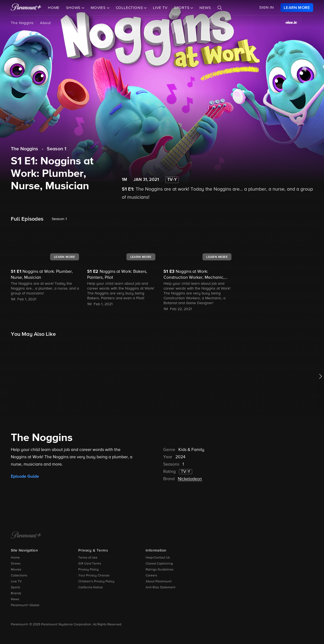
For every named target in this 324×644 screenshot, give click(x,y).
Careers (151, 576)
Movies (16, 570)
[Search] (220, 8)
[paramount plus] (26, 8)
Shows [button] (74, 8)
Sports (16, 587)
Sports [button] (182, 8)
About (45, 23)
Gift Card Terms (90, 564)
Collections (19, 576)
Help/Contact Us (158, 558)
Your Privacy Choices (94, 576)
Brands (16, 593)
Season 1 (57, 149)
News (205, 8)
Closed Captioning (159, 564)
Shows (16, 564)
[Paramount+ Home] (26, 536)
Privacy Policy (89, 570)
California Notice (91, 587)
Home (54, 8)
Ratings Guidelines (160, 570)
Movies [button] (99, 8)
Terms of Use (88, 558)
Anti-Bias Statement (161, 587)
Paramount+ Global (25, 605)
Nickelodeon (190, 479)
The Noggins (22, 23)
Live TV (160, 8)
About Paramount (159, 582)
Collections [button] (130, 8)
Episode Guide (25, 476)
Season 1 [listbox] (59, 219)
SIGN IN (267, 8)
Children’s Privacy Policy (96, 582)
